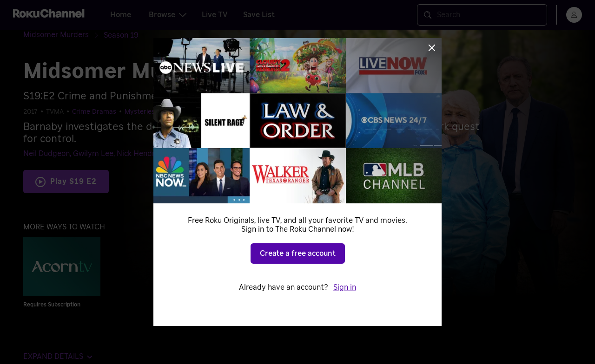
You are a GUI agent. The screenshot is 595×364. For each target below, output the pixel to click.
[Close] (432, 48)
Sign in (345, 287)
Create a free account (298, 253)
